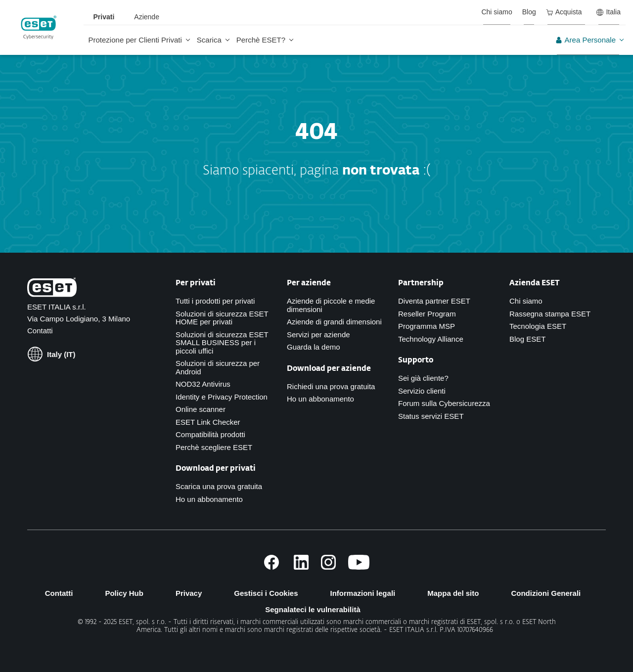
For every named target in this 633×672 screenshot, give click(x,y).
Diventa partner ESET (434, 301)
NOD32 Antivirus (203, 384)
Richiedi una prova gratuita (331, 386)
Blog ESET (527, 339)
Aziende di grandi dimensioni (334, 322)
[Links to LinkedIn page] (301, 567)
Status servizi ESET (431, 416)
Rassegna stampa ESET (550, 314)
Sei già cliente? (423, 378)
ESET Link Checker (208, 422)
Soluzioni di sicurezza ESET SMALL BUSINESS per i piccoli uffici (222, 343)
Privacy (189, 593)
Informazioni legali (363, 593)
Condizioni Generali (546, 593)
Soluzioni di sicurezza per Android (218, 367)
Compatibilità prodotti (210, 434)
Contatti (40, 331)
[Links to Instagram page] (328, 567)
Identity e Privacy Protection (222, 397)
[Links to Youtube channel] (359, 567)
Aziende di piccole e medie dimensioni (331, 305)
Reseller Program (427, 314)
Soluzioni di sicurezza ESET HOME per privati (222, 318)
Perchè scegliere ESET (214, 447)
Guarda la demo (314, 347)
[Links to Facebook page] (271, 567)
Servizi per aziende (318, 335)
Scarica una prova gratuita (219, 486)
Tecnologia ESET (538, 326)
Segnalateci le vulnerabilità (313, 609)
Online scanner (201, 409)
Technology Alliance (431, 339)
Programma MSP (427, 326)
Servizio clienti (422, 391)
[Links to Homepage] (52, 289)
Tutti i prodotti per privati (215, 301)
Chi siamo (526, 301)
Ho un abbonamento (209, 499)
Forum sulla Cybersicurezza (444, 403)
